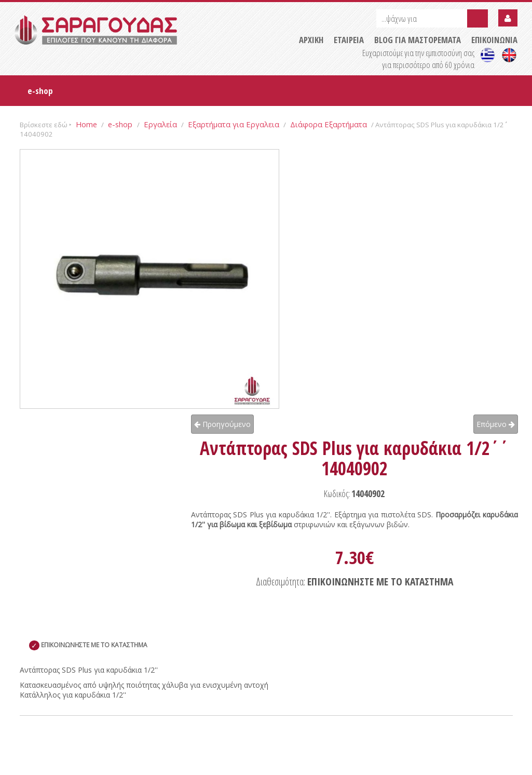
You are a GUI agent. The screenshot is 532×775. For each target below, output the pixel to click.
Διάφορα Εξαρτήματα (329, 124)
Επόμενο (496, 424)
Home (86, 124)
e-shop (40, 91)
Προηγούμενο (222, 424)
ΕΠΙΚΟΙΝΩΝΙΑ (494, 40)
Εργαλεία (160, 124)
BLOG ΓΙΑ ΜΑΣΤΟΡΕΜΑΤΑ (418, 40)
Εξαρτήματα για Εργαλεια (234, 124)
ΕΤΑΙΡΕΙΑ (349, 40)
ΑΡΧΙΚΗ (311, 40)
